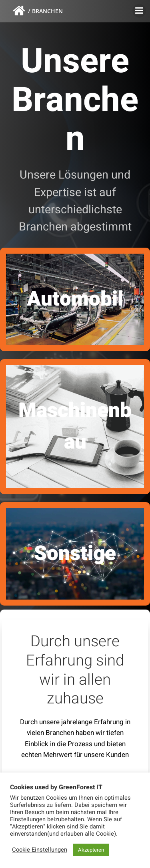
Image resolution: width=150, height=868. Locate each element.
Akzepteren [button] (91, 850)
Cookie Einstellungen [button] (40, 850)
